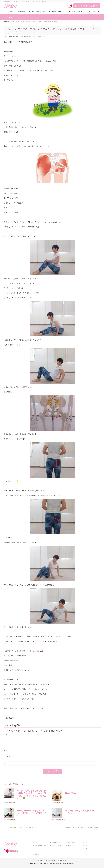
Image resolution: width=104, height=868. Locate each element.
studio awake (49, 861)
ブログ (39, 37)
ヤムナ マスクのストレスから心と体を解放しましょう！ (22, 830)
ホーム (37, 843)
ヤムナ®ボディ (56, 843)
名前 (6, 753)
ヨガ (86, 843)
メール (7, 759)
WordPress (41, 864)
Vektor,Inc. (63, 864)
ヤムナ (43, 37)
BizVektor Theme (52, 864)
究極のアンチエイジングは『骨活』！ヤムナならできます (83, 830)
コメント (7, 734)
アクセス (70, 846)
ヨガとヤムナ (71, 795)
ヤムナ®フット (72, 843)
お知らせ (37, 854)
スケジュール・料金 (41, 846)
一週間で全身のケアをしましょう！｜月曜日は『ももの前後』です (32, 816)
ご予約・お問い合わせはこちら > (87, 6)
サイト (6, 766)
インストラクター (56, 846)
